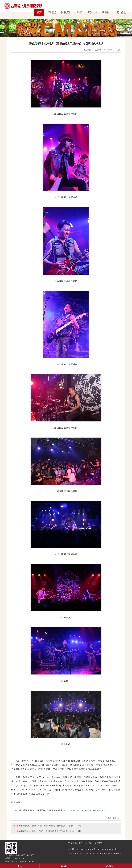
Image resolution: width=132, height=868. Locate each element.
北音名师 (88, 843)
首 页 (70, 843)
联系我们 (109, 866)
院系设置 (66, 12)
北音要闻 (78, 843)
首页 (39, 12)
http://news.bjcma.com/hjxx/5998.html (85, 810)
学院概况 (51, 12)
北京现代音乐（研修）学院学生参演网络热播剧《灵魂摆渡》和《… (47, 831)
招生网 (79, 12)
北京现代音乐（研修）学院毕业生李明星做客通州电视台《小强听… (47, 826)
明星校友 (107, 12)
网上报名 (121, 12)
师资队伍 (92, 12)
